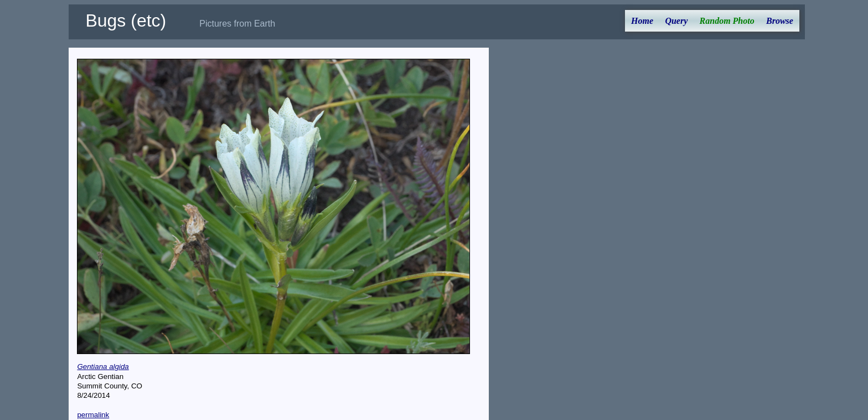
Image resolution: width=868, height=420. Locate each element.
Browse (780, 21)
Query (676, 21)
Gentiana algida (103, 367)
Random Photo (727, 21)
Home (642, 21)
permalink (93, 415)
